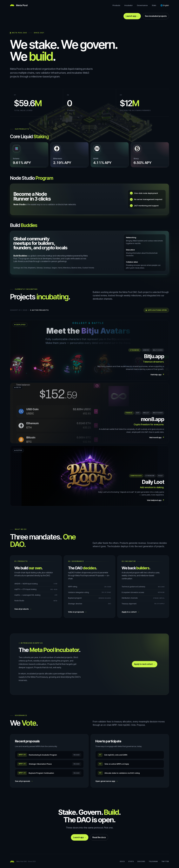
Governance (142, 5)
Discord (141, 861)
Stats (154, 5)
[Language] (165, 5)
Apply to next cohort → (145, 664)
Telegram (153, 861)
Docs (122, 861)
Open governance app (107, 781)
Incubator (129, 5)
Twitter (165, 861)
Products (116, 5)
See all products (23, 609)
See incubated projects (156, 16)
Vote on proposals (77, 612)
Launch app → (132, 16)
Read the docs (99, 837)
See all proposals (24, 781)
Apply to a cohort (130, 612)
